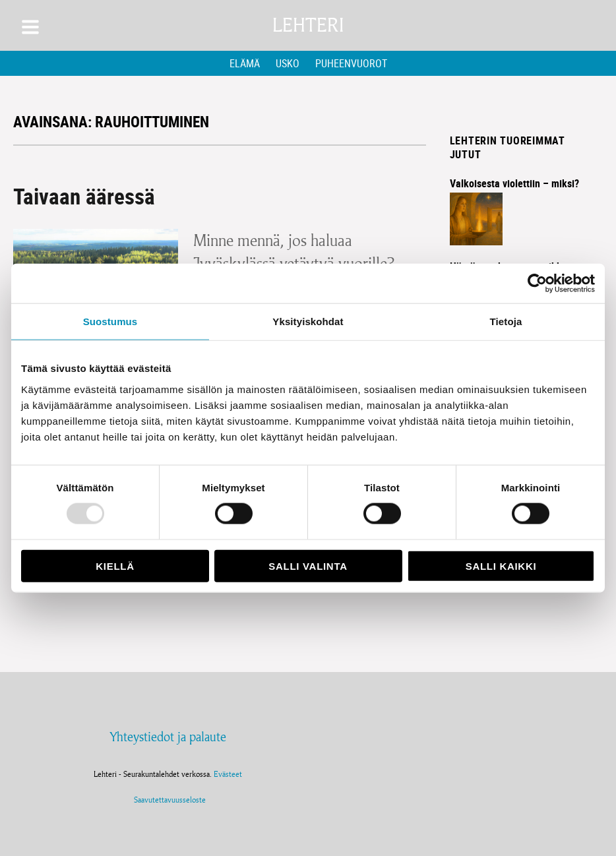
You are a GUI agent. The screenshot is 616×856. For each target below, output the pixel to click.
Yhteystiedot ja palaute (168, 737)
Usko (288, 63)
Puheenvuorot (351, 63)
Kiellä (115, 566)
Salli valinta (308, 566)
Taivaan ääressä (84, 196)
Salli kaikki (501, 566)
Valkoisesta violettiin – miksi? (514, 183)
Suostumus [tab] (110, 321)
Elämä (245, 63)
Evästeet (228, 774)
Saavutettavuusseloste (168, 800)
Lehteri (308, 25)
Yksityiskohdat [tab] (308, 321)
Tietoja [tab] (506, 321)
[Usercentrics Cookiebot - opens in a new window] (537, 284)
